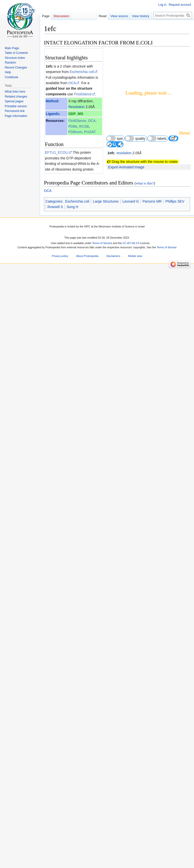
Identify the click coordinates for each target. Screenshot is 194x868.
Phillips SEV (175, 866)
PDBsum (75, 132)
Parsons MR (152, 866)
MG (81, 114)
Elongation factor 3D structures (74, 703)
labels (157, 138)
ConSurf (59, 268)
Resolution (77, 107)
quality (135, 138)
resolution (124, 153)
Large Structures (106, 866)
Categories (54, 866)
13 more (95, 678)
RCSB (84, 126)
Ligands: (53, 114)
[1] (76, 609)
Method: (52, 101)
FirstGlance (83, 94)
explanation (75, 257)
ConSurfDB (77, 252)
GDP (72, 114)
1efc (49, 66)
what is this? (145, 848)
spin (115, 138)
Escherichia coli (82, 72)
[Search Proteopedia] (173, 16)
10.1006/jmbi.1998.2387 (80, 772)
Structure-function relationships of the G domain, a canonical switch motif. (72, 660)
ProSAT (90, 132)
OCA (72, 83)
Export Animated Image (126, 167)
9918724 (73, 767)
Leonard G (131, 866)
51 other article (90, 682)
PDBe (73, 126)
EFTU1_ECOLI (57, 152)
